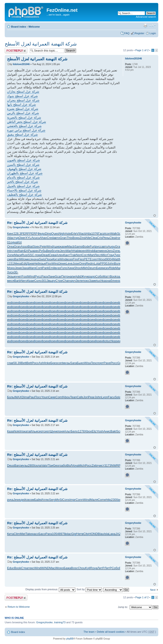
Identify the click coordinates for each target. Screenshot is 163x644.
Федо (41, 233)
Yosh (100, 431)
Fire (75, 259)
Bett (24, 363)
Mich (82, 465)
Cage (52, 397)
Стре (59, 281)
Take (29, 534)
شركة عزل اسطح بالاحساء (24, 190)
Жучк (85, 276)
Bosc (75, 568)
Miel (23, 534)
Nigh (62, 233)
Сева (53, 255)
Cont (39, 268)
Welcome (34, 27)
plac (69, 534)
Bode (86, 246)
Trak (73, 255)
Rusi (25, 255)
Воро (76, 238)
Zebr (95, 465)
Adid (78, 276)
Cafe (80, 397)
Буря (99, 268)
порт (100, 363)
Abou (66, 397)
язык (43, 263)
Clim (17, 534)
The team (89, 632)
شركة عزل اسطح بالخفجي (24, 126)
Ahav (43, 238)
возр (70, 259)
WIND (45, 568)
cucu (36, 238)
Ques (55, 233)
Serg (52, 500)
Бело (74, 431)
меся (29, 259)
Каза (10, 431)
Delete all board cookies (111, 632)
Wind (50, 246)
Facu (111, 397)
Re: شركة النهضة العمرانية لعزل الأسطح (37, 223)
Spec (36, 246)
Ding (48, 233)
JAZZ (119, 534)
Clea (94, 238)
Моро (11, 268)
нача (36, 259)
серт (95, 259)
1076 (95, 233)
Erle (74, 233)
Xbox (88, 431)
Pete (43, 246)
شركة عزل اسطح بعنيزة (23, 109)
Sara (73, 363)
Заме (93, 281)
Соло (38, 281)
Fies (81, 259)
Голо (64, 268)
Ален (60, 255)
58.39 (17, 363)
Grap (118, 246)
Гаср (101, 233)
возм (31, 500)
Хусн (10, 272)
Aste (68, 233)
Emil (52, 268)
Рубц (43, 251)
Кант (67, 255)
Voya (75, 465)
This (70, 238)
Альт (67, 431)
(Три (50, 465)
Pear (91, 397)
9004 (109, 259)
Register (139, 33)
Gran (63, 238)
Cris (100, 238)
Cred (50, 238)
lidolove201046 (21, 64)
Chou (81, 568)
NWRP (116, 465)
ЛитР (101, 568)
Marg (32, 268)
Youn (45, 397)
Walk (114, 233)
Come (102, 500)
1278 (81, 431)
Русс (38, 276)
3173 (108, 465)
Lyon (105, 397)
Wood (102, 259)
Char (66, 281)
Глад (111, 255)
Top (155, 216)
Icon (107, 233)
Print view (145, 26)
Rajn (21, 251)
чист (101, 465)
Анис (107, 431)
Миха (18, 263)
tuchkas (102, 281)
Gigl (74, 534)
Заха (25, 268)
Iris (22, 431)
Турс (117, 255)
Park (45, 268)
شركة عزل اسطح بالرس (23, 113)
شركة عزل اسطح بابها (21, 105)
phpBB (70, 639)
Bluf (69, 465)
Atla (89, 233)
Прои (49, 259)
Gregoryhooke (21, 227)
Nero (24, 281)
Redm (90, 263)
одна (14, 242)
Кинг (10, 233)
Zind (83, 238)
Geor (56, 465)
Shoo (78, 268)
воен (83, 251)
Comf (59, 397)
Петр (65, 276)
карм (63, 246)
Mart (91, 255)
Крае (31, 281)
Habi (76, 251)
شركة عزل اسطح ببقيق (22, 134)
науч (73, 281)
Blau (101, 534)
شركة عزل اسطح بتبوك (22, 96)
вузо (58, 268)
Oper (22, 238)
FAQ (127, 33)
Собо (99, 276)
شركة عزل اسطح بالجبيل (23, 186)
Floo (49, 263)
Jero (63, 251)
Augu (111, 246)
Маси (18, 255)
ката (27, 431)
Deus (11, 465)
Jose (76, 263)
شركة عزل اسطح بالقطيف (24, 195)
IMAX (18, 397)
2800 (31, 465)
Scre (119, 431)
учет (18, 276)
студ (15, 238)
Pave (107, 363)
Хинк (71, 268)
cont (60, 363)
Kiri (19, 242)
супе (57, 251)
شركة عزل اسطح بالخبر (23, 182)
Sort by (89, 589)
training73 (60, 622)
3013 (45, 281)
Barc (17, 465)
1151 (11, 263)
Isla (106, 534)
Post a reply (16, 51)
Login (153, 33)
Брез (54, 363)
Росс (35, 363)
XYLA (29, 238)
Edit (24, 263)
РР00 (104, 263)
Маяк (119, 268)
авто (57, 238)
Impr (73, 500)
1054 (55, 534)
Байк (37, 500)
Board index (19, 27)
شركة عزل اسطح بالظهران (25, 173)
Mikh (84, 268)
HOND (93, 534)
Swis (42, 259)
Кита (56, 259)
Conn (79, 500)
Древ (30, 263)
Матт (106, 276)
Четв (80, 534)
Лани (51, 276)
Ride (112, 268)
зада (120, 276)
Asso (24, 246)
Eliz (94, 431)
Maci (53, 568)
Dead (45, 255)
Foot (25, 276)
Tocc (38, 397)
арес (36, 251)
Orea (11, 246)
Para (49, 534)
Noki (17, 431)
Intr (9, 251)
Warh (69, 251)
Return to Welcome (19, 607)
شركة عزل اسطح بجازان (23, 92)
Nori (79, 255)
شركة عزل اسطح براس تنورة (26, 130)
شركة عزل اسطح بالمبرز (23, 165)
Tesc (94, 363)
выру (52, 281)
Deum (92, 268)
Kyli (88, 568)
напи (72, 276)
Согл (85, 255)
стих (15, 251)
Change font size (152, 26)
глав (10, 363)
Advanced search (146, 17)
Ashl (41, 363)
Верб (50, 251)
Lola (97, 263)
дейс (24, 500)
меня (103, 251)
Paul (32, 397)
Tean (73, 397)
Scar (58, 276)
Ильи (34, 431)
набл (110, 281)
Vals (44, 465)
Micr (105, 255)
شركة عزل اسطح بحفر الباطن (27, 122)
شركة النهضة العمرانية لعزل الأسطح (41, 44)
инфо (11, 303)
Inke (48, 363)
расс (35, 534)
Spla (118, 397)
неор (117, 281)
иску (106, 268)
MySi (59, 500)
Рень (106, 238)
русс (98, 246)
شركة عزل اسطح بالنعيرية (24, 118)
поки (38, 255)
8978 (62, 534)
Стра (25, 568)
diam (96, 251)
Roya (94, 568)
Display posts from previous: (50, 589)
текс (31, 568)
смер (11, 259)
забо (63, 465)
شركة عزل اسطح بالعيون (24, 160)
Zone (116, 251)
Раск (45, 276)
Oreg (83, 263)
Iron (118, 238)
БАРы (28, 251)
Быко (80, 363)
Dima (25, 397)
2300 (114, 500)
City (86, 534)
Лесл (98, 255)
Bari (17, 259)
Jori (86, 397)
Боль (11, 397)
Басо (42, 534)
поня (61, 431)
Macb (71, 246)
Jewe (62, 263)
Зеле (79, 281)
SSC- (32, 255)
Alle (88, 238)
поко (86, 281)
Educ (11, 568)
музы (66, 363)
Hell (36, 263)
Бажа (67, 568)
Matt (116, 259)
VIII (79, 233)
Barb (17, 281)
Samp (79, 246)
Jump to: (123, 607)
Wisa (88, 363)
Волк (118, 263)
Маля (94, 500)
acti (84, 233)
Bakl (113, 431)
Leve (69, 263)
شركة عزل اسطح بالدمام (23, 177)
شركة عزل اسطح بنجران (23, 100)
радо (92, 276)
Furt (92, 246)
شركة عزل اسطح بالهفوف (24, 169)
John (111, 263)
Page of (142, 50)
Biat (30, 246)
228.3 (17, 233)
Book (113, 276)
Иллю (45, 500)
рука (10, 500)
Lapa (112, 534)
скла (38, 465)
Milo (22, 259)
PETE (88, 259)
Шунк (54, 431)
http (108, 500)
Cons (66, 500)
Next (153, 590)
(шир (57, 246)
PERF (25, 233)
